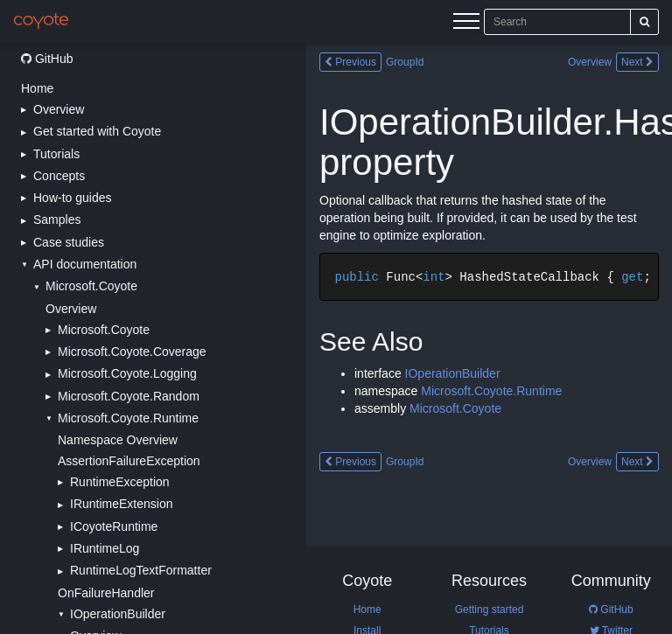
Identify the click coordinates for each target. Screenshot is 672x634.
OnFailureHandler (106, 593)
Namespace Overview (118, 440)
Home (37, 88)
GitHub (47, 59)
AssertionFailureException (129, 461)
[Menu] (466, 24)
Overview (71, 309)
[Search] (644, 22)
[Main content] (489, 339)
